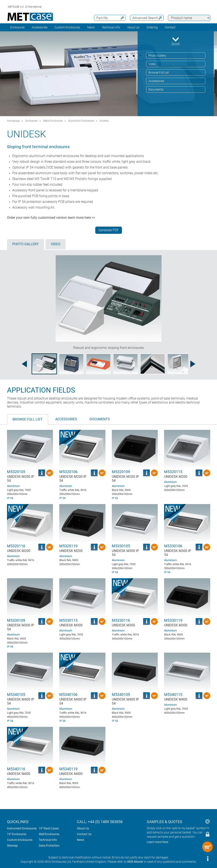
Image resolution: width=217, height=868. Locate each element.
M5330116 (121, 620)
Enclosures (17, 27)
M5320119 (68, 546)
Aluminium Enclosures (81, 121)
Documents (156, 89)
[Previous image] (24, 364)
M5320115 (173, 472)
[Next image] (193, 364)
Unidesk (104, 121)
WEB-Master (135, 862)
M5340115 (173, 695)
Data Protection (49, 846)
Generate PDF (109, 230)
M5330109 (16, 620)
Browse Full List (159, 72)
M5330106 (173, 546)
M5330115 (68, 620)
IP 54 (10, 498)
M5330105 (121, 546)
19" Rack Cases (49, 828)
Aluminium (13, 486)
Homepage (13, 121)
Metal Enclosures (53, 121)
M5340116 (16, 769)
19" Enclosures (17, 834)
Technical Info (48, 840)
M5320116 (16, 546)
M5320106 (68, 472)
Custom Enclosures (67, 27)
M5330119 (173, 620)
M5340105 (16, 695)
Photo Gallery (157, 56)
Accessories (40, 27)
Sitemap (12, 846)
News (91, 27)
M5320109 (121, 472)
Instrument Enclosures (22, 828)
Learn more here (157, 842)
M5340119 (68, 769)
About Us (83, 828)
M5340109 (121, 695)
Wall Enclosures (49, 834)
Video (152, 64)
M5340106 (68, 695)
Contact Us (84, 834)
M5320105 (16, 472)
